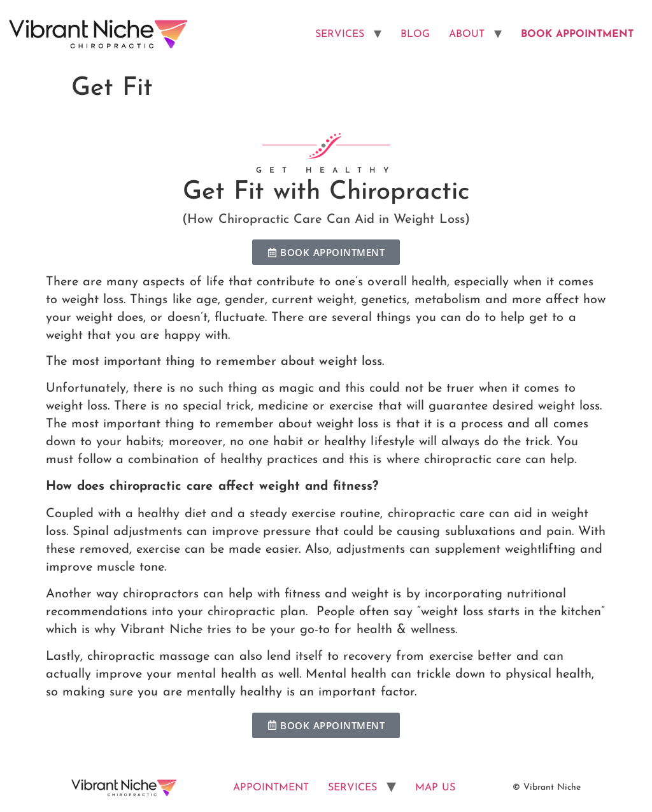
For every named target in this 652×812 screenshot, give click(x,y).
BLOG (415, 34)
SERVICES (340, 34)
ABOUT (467, 34)
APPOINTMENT (271, 788)
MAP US (435, 788)
